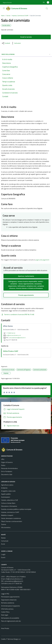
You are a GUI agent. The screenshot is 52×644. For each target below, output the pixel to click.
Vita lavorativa (6, 527)
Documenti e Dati (7, 474)
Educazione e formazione (9, 506)
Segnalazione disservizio (9, 600)
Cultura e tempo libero (8, 503)
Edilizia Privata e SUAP (11, 351)
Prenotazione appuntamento (10, 597)
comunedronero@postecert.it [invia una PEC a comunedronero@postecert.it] (17, 338)
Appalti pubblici (6, 494)
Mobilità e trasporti (7, 515)
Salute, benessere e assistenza (11, 518)
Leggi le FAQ (5, 594)
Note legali (5, 615)
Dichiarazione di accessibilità (10, 618)
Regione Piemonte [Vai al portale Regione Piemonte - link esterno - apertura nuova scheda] (7, 3)
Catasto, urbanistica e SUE (10, 500)
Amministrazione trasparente (10, 606)
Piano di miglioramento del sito (11, 621)
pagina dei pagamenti (42, 260)
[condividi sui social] (6, 43)
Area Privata (5, 628)
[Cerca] (47, 8)
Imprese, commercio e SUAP (10, 512)
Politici (3, 465)
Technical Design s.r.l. (14, 639)
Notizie (3, 538)
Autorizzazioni (6, 497)
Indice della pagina (26, 54)
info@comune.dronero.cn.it (14, 579)
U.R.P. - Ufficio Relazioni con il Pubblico (13, 577)
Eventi (3, 557)
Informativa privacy (7, 609)
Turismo (4, 524)
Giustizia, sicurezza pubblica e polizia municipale (16, 509)
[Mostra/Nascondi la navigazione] (4, 8)
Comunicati (5, 541)
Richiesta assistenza (8, 603)
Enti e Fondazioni (7, 471)
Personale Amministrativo (9, 468)
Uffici (3, 459)
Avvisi (3, 544)
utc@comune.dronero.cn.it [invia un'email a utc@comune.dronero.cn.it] (12, 335)
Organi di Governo (7, 462)
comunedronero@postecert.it (14, 581)
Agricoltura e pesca (7, 485)
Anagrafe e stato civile (8, 491)
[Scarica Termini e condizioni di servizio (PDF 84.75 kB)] (18, 315)
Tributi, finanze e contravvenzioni (12, 521)
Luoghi (3, 554)
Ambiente (4, 488)
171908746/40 (9, 333)
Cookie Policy (5, 612)
